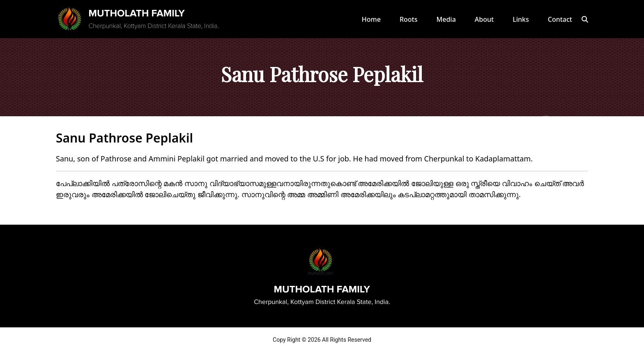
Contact (560, 19)
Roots (409, 19)
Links (521, 19)
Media (446, 19)
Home (371, 19)
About (484, 19)
